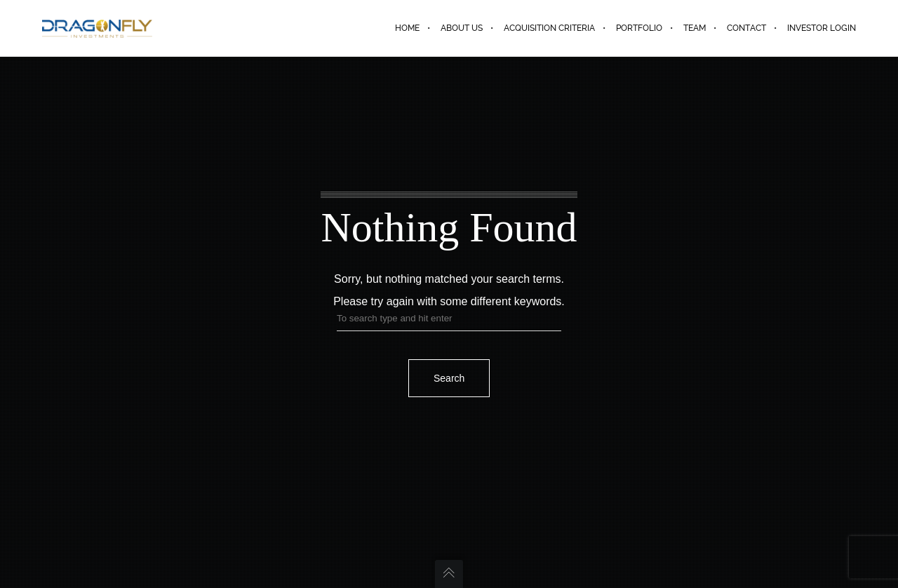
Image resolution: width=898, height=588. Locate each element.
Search (449, 378)
